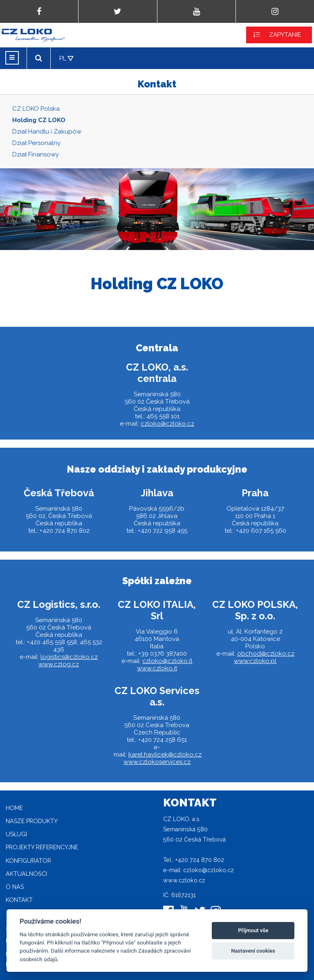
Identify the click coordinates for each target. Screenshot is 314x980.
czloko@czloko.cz (167, 424)
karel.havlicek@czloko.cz (165, 755)
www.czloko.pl (255, 661)
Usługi (16, 834)
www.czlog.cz (59, 664)
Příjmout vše (253, 930)
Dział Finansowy (36, 154)
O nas (15, 887)
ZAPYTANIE (285, 35)
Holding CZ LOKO (39, 120)
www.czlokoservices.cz (157, 762)
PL (63, 58)
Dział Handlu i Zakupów (47, 132)
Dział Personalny (36, 143)
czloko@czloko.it (167, 661)
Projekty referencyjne (42, 847)
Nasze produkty (32, 821)
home (14, 808)
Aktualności (26, 874)
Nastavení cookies (253, 951)
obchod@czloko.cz (266, 654)
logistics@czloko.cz (69, 657)
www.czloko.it (157, 668)
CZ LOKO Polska (36, 109)
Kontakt (19, 900)
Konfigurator (28, 861)
